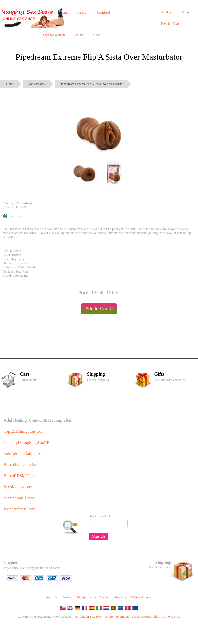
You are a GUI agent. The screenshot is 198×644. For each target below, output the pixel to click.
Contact (105, 597)
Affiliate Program (142, 597)
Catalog (80, 597)
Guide (67, 597)
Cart (56, 597)
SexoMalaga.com (18, 487)
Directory (120, 597)
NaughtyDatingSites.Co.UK (27, 442)
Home (10, 84)
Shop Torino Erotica (167, 616)
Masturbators (37, 84)
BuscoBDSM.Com (19, 476)
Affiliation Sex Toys (88, 616)
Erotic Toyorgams (117, 616)
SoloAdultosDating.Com (24, 453)
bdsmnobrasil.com (19, 498)
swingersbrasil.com (20, 509)
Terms (92, 597)
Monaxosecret (141, 616)
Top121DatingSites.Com (24, 431)
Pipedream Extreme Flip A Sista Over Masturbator (92, 84)
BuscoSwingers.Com (21, 465)
